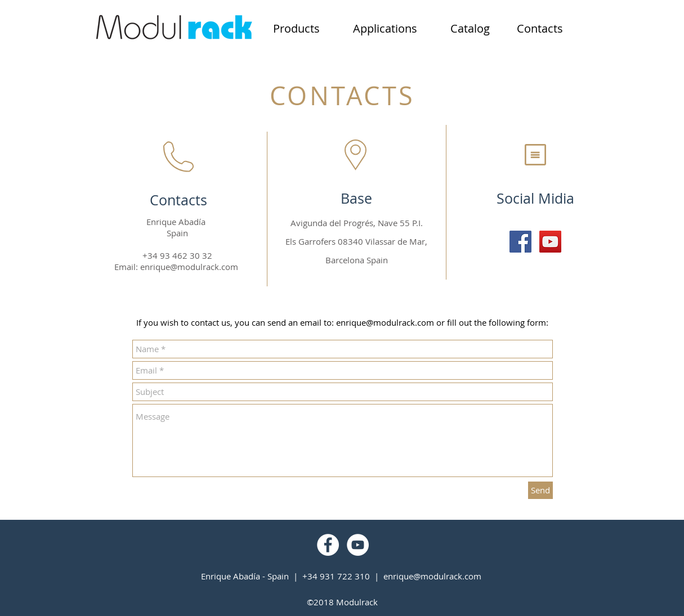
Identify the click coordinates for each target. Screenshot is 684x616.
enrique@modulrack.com (189, 267)
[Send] (540, 490)
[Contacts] (540, 29)
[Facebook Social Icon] (520, 242)
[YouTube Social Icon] (550, 242)
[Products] (297, 29)
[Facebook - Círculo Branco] (328, 545)
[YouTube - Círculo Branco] (358, 545)
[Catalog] (470, 29)
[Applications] (385, 29)
